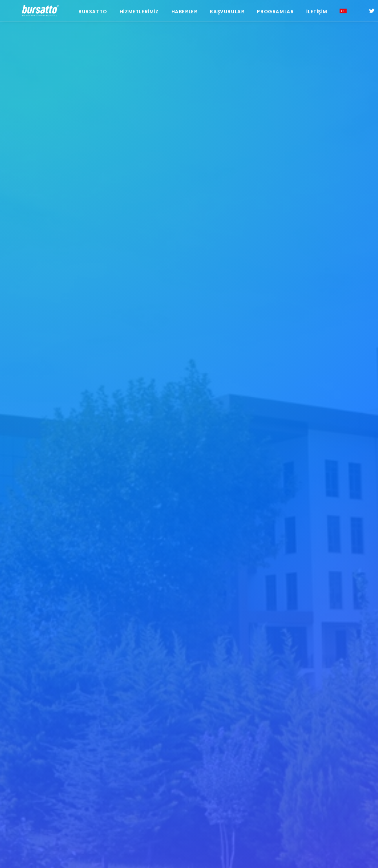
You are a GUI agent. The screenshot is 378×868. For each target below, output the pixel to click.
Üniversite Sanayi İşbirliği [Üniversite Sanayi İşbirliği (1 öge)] (321, 789)
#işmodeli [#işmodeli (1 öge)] (312, 664)
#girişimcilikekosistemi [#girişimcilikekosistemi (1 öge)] (328, 652)
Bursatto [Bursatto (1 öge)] (329, 719)
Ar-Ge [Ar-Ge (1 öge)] (307, 708)
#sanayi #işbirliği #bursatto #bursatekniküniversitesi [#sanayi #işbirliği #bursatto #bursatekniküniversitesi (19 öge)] (331, 680)
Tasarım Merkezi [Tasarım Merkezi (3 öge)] (320, 776)
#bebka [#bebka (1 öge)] (309, 641)
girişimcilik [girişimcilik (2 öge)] (348, 753)
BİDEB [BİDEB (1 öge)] (355, 719)
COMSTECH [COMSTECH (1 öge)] (313, 730)
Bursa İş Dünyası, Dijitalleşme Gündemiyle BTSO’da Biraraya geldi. (139, 690)
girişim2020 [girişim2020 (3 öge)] (313, 753)
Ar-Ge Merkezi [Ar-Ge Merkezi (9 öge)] (338, 708)
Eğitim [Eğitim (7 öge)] (345, 742)
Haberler (181, 13)
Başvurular (224, 13)
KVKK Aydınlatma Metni (39, 853)
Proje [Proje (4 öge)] (308, 764)
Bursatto (90, 13)
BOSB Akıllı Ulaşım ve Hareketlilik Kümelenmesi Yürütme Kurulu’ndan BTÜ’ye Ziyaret (141, 656)
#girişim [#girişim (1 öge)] (334, 641)
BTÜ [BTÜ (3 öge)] (305, 719)
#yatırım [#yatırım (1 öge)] (341, 696)
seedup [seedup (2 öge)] (331, 764)
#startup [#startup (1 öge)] (312, 696)
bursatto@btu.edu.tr (38, 738)
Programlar (273, 13)
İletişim (314, 13)
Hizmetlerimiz (136, 13)
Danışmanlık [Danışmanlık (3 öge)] (315, 742)
